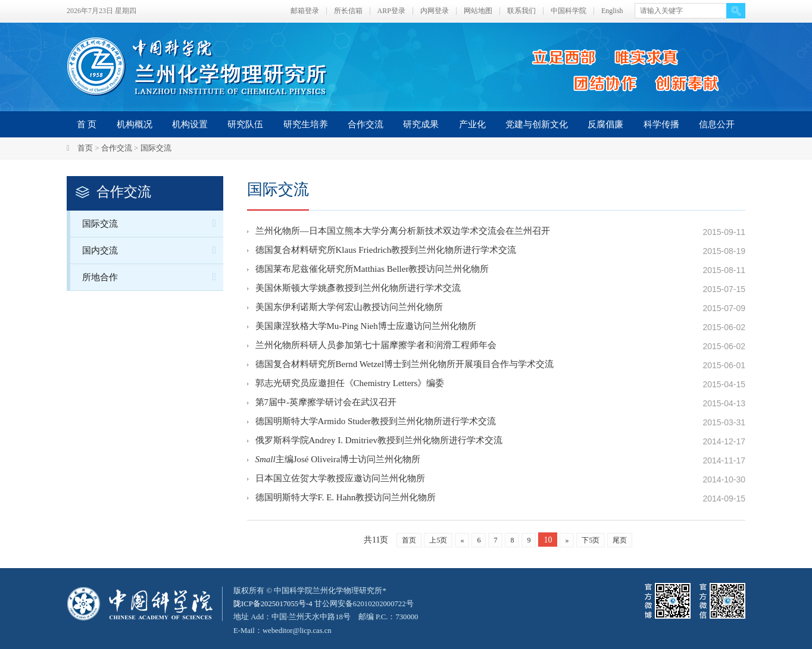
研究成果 (421, 124)
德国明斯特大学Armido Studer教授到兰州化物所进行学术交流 (376, 422)
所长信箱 (348, 11)
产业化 (472, 124)
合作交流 (366, 124)
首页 (85, 148)
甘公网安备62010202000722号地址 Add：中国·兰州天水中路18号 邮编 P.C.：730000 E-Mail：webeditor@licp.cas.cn (327, 617)
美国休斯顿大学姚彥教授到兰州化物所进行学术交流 (358, 289)
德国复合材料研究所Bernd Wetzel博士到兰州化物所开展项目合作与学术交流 (405, 365)
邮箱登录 (305, 11)
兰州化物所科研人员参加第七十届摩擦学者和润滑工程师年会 (376, 346)
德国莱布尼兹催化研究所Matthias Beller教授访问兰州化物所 (372, 270)
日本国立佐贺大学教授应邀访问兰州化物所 (340, 479)
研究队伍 (245, 124)
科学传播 (661, 124)
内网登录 (435, 11)
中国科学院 (569, 11)
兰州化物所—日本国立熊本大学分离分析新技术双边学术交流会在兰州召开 (403, 232)
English (612, 11)
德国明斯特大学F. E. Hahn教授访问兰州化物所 (346, 498)
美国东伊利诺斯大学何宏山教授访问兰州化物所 (349, 308)
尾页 (620, 540)
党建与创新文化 (537, 124)
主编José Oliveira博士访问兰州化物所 (338, 460)
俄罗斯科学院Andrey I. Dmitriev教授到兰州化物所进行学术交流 (379, 441)
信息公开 (717, 124)
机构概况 (135, 124)
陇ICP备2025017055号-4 (274, 603)
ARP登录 (391, 11)
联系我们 (521, 11)
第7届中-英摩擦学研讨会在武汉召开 (326, 403)
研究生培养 (306, 124)
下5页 (591, 540)
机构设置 (190, 124)
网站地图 (478, 11)
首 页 (87, 124)
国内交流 (153, 250)
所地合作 (153, 277)
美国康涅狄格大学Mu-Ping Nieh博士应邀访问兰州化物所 (366, 327)
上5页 (438, 540)
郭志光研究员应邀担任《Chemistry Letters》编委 (350, 384)
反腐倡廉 (605, 124)
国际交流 (156, 148)
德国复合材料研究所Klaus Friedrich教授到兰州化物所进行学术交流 (386, 251)
